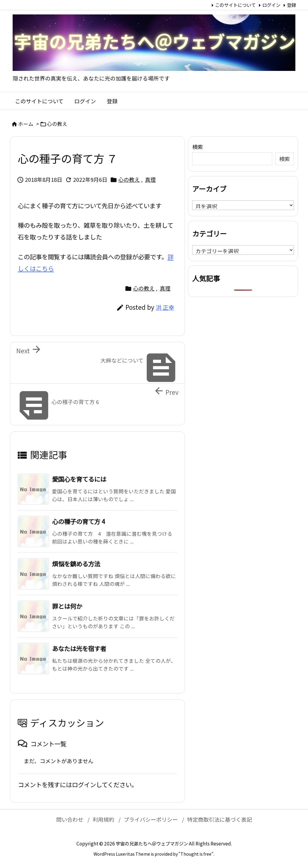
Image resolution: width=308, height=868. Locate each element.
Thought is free (196, 854)
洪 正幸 (165, 307)
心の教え (57, 124)
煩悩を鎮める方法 (76, 564)
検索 (198, 147)
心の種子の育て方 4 (79, 521)
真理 (150, 179)
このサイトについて (235, 5)
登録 (291, 5)
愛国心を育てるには (79, 479)
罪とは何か (67, 606)
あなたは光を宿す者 (79, 648)
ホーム (26, 124)
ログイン (271, 5)
